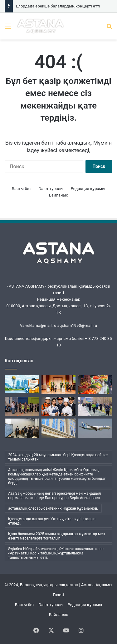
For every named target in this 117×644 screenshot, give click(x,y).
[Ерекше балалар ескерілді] (22, 406)
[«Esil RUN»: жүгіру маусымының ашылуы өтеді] (95, 406)
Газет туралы (51, 189)
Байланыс (59, 195)
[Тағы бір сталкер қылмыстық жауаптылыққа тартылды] (59, 428)
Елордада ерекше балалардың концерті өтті (58, 6)
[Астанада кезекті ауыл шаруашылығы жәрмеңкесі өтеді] (95, 385)
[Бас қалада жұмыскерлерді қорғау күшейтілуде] (22, 384)
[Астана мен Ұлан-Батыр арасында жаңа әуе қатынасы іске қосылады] (95, 428)
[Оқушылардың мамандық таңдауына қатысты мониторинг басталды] (59, 406)
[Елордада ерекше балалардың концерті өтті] (59, 385)
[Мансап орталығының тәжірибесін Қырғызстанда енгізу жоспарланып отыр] (22, 428)
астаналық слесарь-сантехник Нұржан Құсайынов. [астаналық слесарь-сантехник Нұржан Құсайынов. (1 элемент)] (53, 508)
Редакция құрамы (88, 189)
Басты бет (22, 189)
